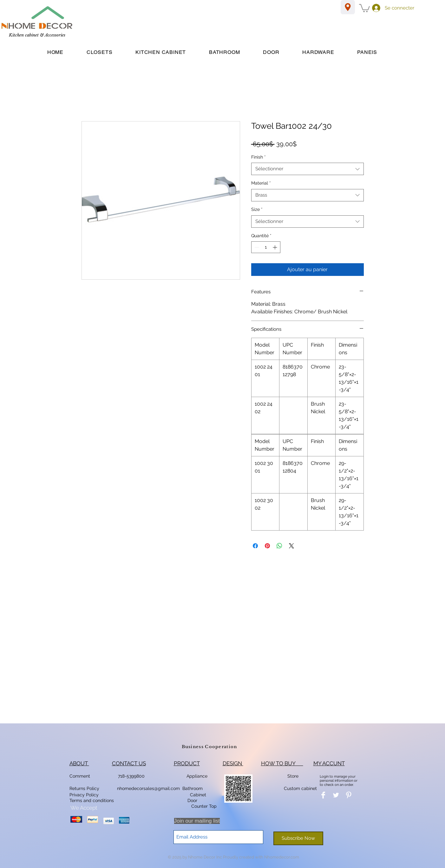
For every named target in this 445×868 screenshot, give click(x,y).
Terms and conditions (92, 800)
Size (257, 209)
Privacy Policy (85, 795)
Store (295, 776)
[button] (364, 8)
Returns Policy (84, 788)
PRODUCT (187, 763)
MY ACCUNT (329, 763)
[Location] (348, 7)
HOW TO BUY (282, 763)
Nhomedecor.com (282, 857)
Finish (258, 157)
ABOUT (79, 763)
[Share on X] (291, 546)
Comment (81, 776)
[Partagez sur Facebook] (255, 546)
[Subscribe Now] (298, 838)
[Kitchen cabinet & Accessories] (37, 36)
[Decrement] (256, 247)
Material (261, 183)
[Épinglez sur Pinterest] (267, 546)
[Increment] (275, 247)
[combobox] (308, 169)
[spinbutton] (266, 247)
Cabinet (197, 795)
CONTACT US (129, 763)
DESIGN (233, 763)
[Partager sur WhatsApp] (279, 546)
